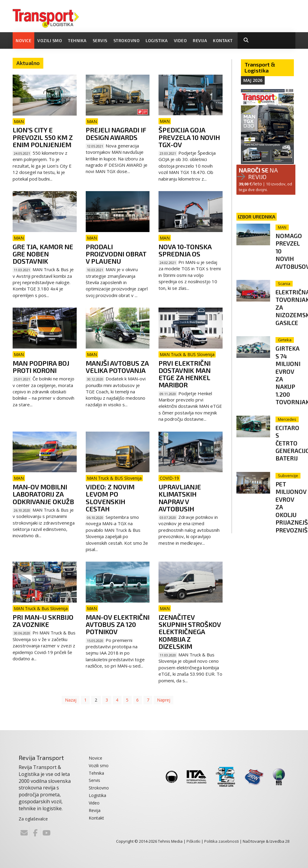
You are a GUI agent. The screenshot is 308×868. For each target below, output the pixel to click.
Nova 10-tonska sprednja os (185, 250)
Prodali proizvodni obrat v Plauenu (116, 254)
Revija (200, 40)
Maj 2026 (253, 80)
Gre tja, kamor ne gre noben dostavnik (43, 254)
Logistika (157, 40)
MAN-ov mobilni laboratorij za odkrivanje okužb (43, 494)
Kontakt (223, 40)
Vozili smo (50, 40)
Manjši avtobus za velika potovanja (117, 367)
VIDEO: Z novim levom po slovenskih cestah (110, 498)
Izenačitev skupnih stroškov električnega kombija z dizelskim (190, 632)
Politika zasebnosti (222, 841)
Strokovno (127, 40)
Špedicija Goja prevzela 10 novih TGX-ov (189, 137)
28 (287, 841)
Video (180, 40)
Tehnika (77, 40)
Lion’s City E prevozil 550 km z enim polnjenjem (43, 137)
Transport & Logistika (260, 67)
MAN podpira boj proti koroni (41, 367)
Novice (23, 40)
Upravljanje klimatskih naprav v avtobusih (180, 498)
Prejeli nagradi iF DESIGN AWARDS (116, 133)
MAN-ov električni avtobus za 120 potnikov (118, 624)
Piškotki (193, 841)
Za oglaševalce (33, 819)
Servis (100, 40)
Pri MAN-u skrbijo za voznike (43, 621)
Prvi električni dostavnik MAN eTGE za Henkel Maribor (185, 374)
